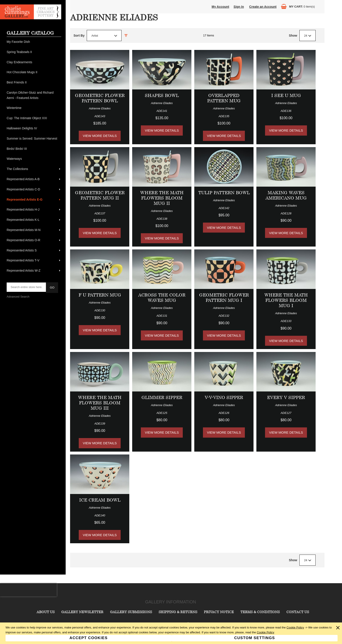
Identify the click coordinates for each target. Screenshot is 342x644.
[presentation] (28, 590)
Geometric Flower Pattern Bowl (100, 98)
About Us (46, 612)
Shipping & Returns (178, 612)
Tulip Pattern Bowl (224, 193)
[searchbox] (27, 287)
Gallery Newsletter (82, 612)
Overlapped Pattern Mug (224, 98)
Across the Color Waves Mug (162, 297)
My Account (220, 7)
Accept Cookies (88, 638)
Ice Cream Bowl (100, 500)
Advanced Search (18, 297)
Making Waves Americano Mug (286, 195)
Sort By (79, 36)
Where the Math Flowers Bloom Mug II (162, 198)
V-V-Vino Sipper (224, 397)
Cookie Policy (295, 627)
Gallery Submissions (131, 612)
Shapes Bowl (162, 95)
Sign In (239, 7)
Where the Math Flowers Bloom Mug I (286, 300)
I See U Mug (286, 95)
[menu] (34, 156)
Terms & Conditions (260, 612)
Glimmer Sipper (162, 397)
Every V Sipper (286, 397)
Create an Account (263, 7)
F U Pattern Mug (100, 295)
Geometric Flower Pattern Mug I (224, 297)
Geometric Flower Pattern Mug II (100, 195)
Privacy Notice (219, 612)
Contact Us (298, 612)
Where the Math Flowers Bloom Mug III (100, 403)
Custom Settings (255, 638)
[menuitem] (34, 42)
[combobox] (104, 36)
